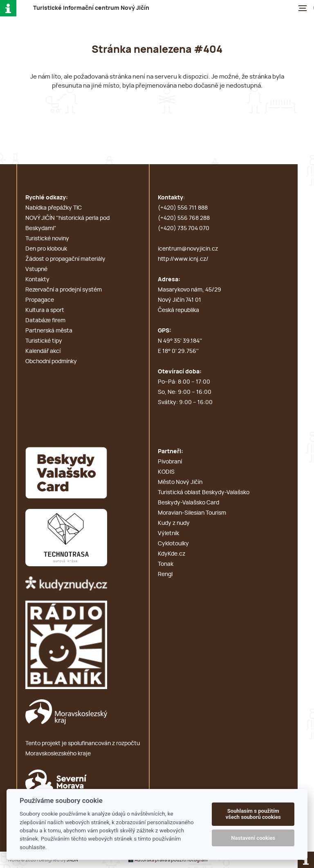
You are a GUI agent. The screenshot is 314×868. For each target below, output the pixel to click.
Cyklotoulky (173, 544)
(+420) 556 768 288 (184, 218)
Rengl (165, 574)
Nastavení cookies (253, 838)
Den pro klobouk (46, 249)
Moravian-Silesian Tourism (192, 513)
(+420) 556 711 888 (183, 208)
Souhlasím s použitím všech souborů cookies (253, 814)
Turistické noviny (47, 239)
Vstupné (36, 269)
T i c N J (91, 8)
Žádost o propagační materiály (65, 259)
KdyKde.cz (172, 554)
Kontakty (37, 280)
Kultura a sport (45, 310)
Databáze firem (45, 321)
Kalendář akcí (43, 351)
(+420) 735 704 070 (184, 228)
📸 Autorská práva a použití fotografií (168, 860)
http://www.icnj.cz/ (183, 259)
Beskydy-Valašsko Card (188, 503)
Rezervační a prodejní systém (64, 290)
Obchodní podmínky (51, 362)
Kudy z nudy (174, 523)
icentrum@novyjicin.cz (188, 249)
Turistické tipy (44, 341)
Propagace (40, 300)
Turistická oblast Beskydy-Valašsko (204, 493)
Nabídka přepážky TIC (54, 208)
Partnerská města (49, 331)
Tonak (166, 564)
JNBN (72, 860)
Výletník (168, 533)
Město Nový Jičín (180, 482)
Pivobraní (170, 462)
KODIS (166, 472)
